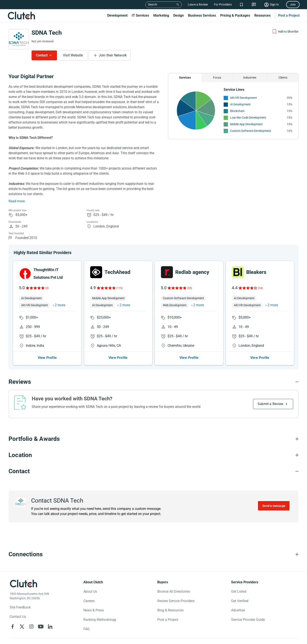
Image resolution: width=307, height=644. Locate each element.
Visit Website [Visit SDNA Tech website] (73, 55)
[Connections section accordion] (153, 554)
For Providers (223, 4)
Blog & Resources (170, 610)
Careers (89, 601)
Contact (42, 55)
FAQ (86, 629)
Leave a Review (198, 4)
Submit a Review (270, 404)
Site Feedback (20, 607)
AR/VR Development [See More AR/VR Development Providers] (243, 98)
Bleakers (256, 272)
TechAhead (117, 272)
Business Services (202, 15)
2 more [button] (60, 305)
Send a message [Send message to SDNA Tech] (274, 506)
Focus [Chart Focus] (217, 78)
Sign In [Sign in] (274, 4)
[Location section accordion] (153, 455)
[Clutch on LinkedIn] (50, 627)
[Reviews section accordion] (153, 382)
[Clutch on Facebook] (13, 627)
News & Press (94, 610)
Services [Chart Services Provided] (185, 78)
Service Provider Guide (248, 620)
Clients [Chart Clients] (283, 78)
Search (153, 4)
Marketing (161, 15)
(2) (47, 288)
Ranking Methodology (100, 620)
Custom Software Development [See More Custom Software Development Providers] (251, 131)
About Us (90, 592)
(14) (261, 288)
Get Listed (239, 592)
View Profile (47, 358)
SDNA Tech (47, 33)
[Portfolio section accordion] (153, 439)
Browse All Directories (174, 592)
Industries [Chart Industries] (250, 78)
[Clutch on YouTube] (41, 627)
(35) (190, 288)
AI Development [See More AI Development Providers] (240, 104)
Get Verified (240, 601)
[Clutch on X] (22, 627)
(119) (119, 288)
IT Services (140, 15)
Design (179, 15)
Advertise (238, 610)
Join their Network (113, 55)
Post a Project (289, 15)
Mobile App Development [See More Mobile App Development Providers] (246, 124)
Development (117, 15)
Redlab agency (192, 272)
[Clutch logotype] (23, 584)
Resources (262, 15)
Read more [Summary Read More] (17, 201)
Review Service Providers (176, 601)
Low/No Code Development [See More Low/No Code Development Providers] (248, 118)
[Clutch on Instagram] (31, 627)
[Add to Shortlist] (285, 32)
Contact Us (18, 617)
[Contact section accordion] (153, 471)
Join (293, 4)
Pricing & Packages (235, 15)
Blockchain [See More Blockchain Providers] (237, 111)
